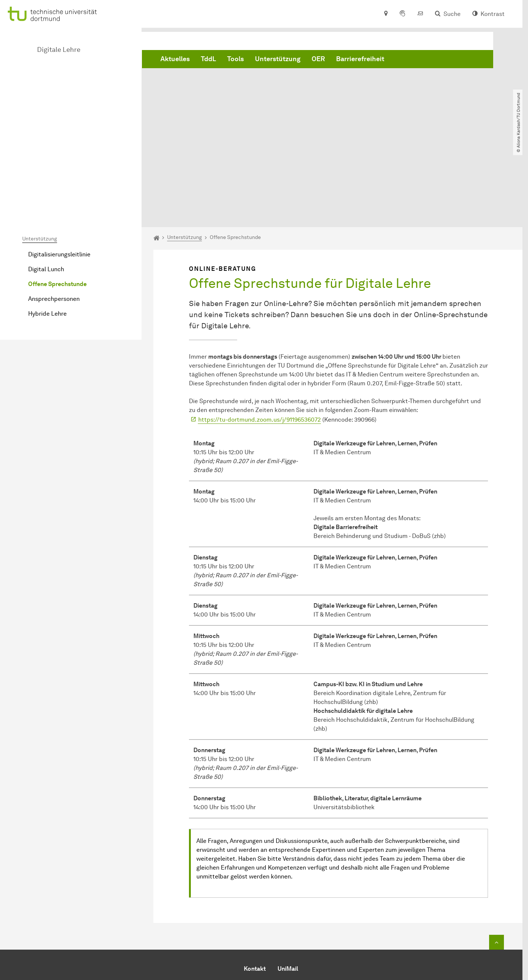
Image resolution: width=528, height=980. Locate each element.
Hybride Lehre (47, 230)
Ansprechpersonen (54, 215)
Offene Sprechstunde (57, 201)
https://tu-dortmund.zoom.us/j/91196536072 (260, 336)
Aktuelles (175, 60)
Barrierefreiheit (360, 60)
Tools (235, 60)
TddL (208, 60)
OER (318, 60)
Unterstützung (278, 60)
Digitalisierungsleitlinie (59, 171)
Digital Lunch (46, 186)
